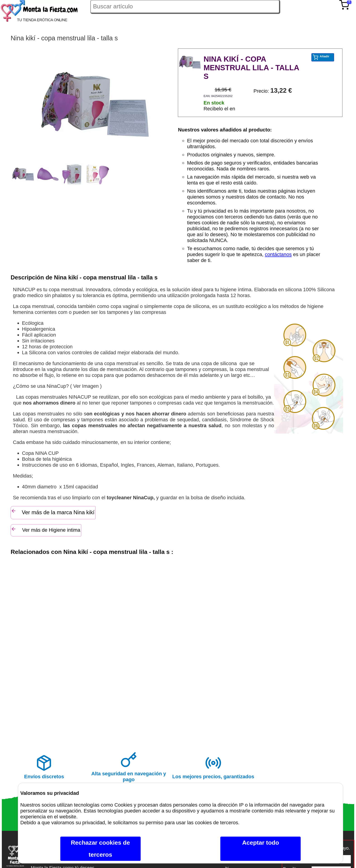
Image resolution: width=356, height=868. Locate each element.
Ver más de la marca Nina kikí (53, 512)
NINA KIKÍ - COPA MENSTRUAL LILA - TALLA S (251, 68)
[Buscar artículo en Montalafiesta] (185, 6)
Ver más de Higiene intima (46, 530)
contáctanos (278, 254)
